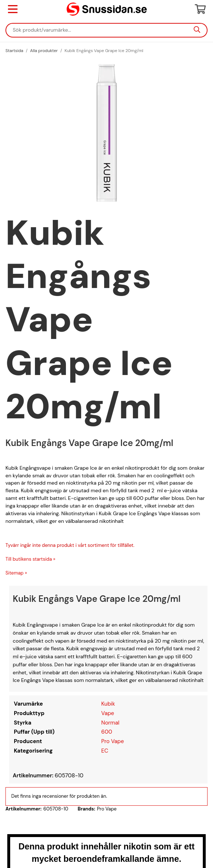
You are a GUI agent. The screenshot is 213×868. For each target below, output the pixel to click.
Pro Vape (113, 741)
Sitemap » (16, 573)
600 (107, 732)
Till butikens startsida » (30, 559)
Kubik (108, 704)
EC (105, 751)
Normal (110, 723)
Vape (108, 713)
